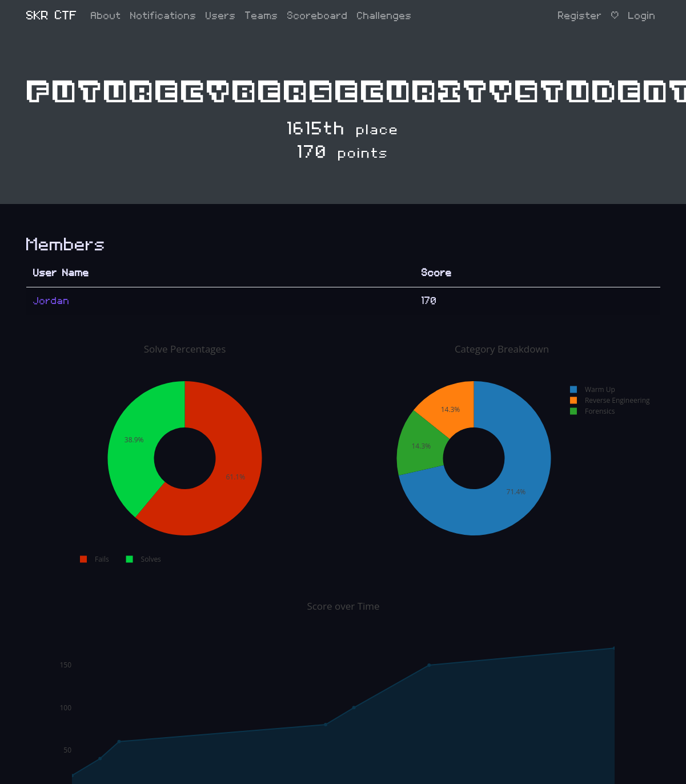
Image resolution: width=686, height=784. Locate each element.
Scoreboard (318, 16)
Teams (262, 16)
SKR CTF (52, 16)
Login (642, 16)
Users (221, 16)
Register (580, 16)
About (106, 16)
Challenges (384, 16)
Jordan (51, 301)
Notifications (163, 16)
